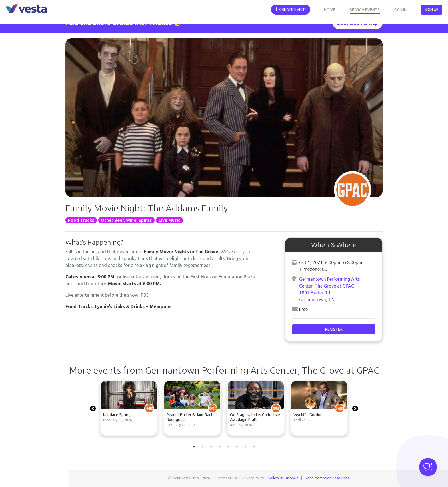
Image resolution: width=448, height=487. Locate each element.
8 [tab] (254, 447)
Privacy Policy (253, 478)
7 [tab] (245, 447)
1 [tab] (194, 447)
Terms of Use (227, 478)
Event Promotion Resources (326, 478)
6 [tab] (237, 447)
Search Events (365, 10)
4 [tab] (220, 447)
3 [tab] (211, 447)
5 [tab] (228, 447)
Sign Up (432, 9)
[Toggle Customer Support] (428, 467)
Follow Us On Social (284, 478)
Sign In (400, 10)
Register (334, 329)
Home (330, 10)
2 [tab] (203, 447)
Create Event (291, 9)
